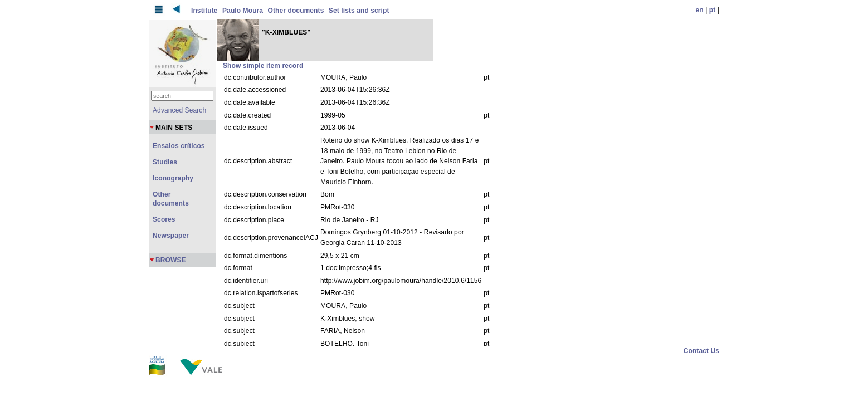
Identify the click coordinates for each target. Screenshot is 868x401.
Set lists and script (359, 11)
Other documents (296, 11)
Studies (165, 162)
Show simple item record (263, 66)
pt (713, 10)
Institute (204, 11)
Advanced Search (179, 110)
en (700, 10)
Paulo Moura (243, 11)
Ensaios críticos (179, 146)
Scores (164, 219)
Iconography (173, 178)
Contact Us (701, 351)
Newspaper (171, 236)
